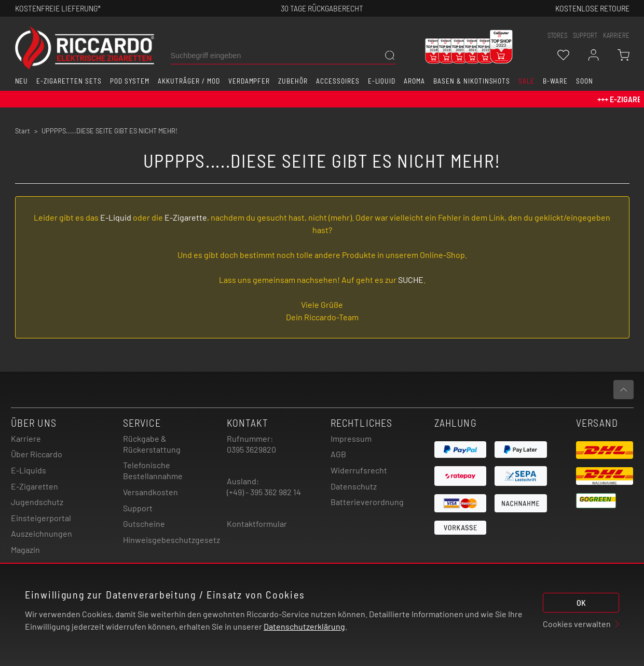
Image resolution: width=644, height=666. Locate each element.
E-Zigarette (186, 217)
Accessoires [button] (338, 81)
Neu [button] (22, 81)
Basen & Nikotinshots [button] (472, 81)
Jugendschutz (37, 502)
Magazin (25, 549)
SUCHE (411, 280)
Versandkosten (150, 492)
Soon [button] (585, 81)
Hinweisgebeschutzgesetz (172, 540)
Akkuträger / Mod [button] (189, 81)
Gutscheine (144, 524)
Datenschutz (354, 486)
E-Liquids (29, 470)
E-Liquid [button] (382, 81)
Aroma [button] (414, 81)
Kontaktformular (257, 524)
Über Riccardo (37, 454)
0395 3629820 (251, 449)
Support (138, 508)
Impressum (351, 438)
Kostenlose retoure (592, 8)
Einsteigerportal (41, 518)
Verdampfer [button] (249, 81)
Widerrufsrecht (359, 470)
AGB (338, 454)
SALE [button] (526, 81)
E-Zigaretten (35, 486)
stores (557, 35)
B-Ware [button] (555, 81)
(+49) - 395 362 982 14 (264, 492)
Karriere (616, 35)
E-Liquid (116, 217)
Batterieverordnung (367, 502)
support (585, 35)
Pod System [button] (130, 81)
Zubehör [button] (293, 81)
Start (23, 131)
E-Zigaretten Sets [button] (69, 81)
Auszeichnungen (42, 533)
